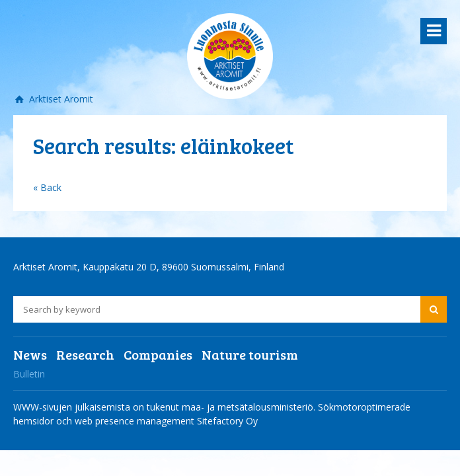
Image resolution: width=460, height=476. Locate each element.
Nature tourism (250, 354)
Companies (158, 354)
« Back (47, 187)
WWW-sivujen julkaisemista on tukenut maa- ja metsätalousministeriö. (166, 407)
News (30, 354)
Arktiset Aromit (60, 99)
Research (85, 354)
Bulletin (29, 374)
